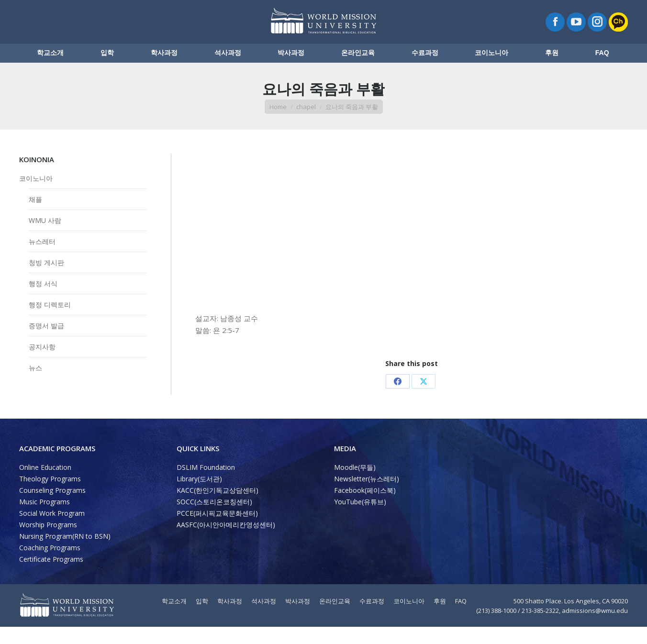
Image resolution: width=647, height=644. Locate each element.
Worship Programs (48, 542)
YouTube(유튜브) (360, 519)
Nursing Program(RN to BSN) (65, 553)
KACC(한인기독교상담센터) (218, 507)
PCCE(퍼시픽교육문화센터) (217, 530)
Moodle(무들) (355, 484)
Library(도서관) (199, 496)
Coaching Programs (50, 565)
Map (133, 9)
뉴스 (35, 385)
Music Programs (45, 519)
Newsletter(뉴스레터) (367, 496)
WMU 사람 (45, 238)
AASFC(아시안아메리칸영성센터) (226, 542)
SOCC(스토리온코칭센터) (214, 519)
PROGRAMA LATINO (576, 9)
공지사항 (42, 364)
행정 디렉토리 (50, 322)
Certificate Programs (51, 576)
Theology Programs (50, 496)
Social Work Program (52, 530)
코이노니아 (36, 195)
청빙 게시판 (46, 280)
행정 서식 (43, 301)
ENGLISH (526, 9)
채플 (35, 217)
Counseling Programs (52, 507)
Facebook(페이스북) (365, 507)
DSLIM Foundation (206, 484)
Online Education (45, 484)
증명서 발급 (46, 343)
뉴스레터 (42, 259)
